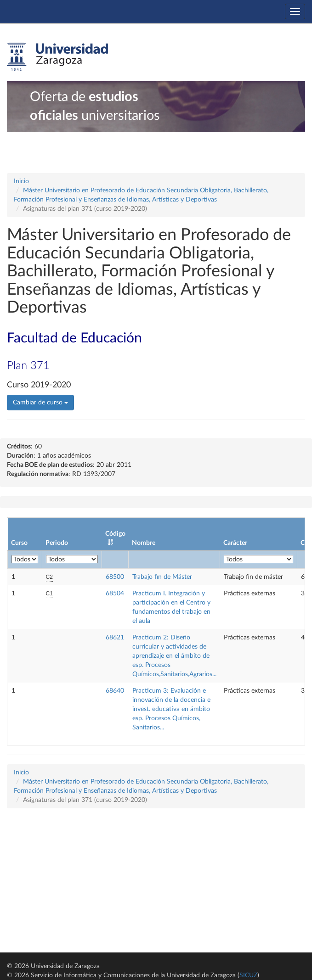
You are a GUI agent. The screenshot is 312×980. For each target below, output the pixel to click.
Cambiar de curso (40, 403)
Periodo (57, 543)
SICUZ (248, 975)
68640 (115, 691)
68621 (115, 638)
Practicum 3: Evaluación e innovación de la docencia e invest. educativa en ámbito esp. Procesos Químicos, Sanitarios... (171, 709)
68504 (115, 594)
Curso (19, 543)
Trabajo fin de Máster (162, 577)
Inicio (21, 181)
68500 (115, 577)
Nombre (144, 543)
